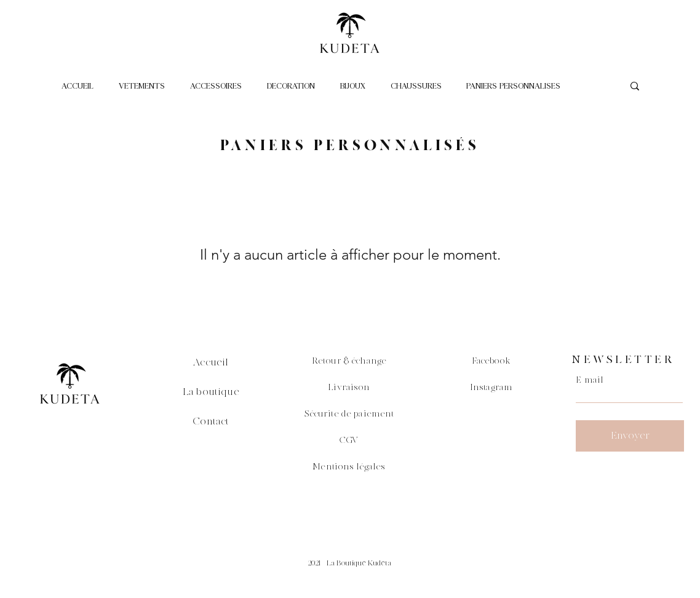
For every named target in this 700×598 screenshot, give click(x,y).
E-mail (590, 380)
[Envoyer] (630, 436)
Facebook (491, 361)
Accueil (211, 362)
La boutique (211, 392)
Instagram (491, 388)
